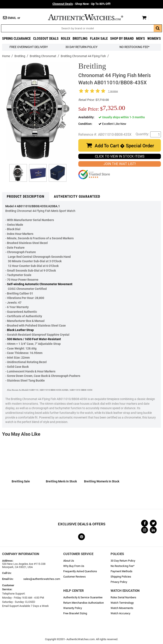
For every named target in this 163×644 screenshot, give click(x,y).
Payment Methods (122, 571)
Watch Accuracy (120, 613)
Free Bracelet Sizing (75, 613)
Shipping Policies (121, 577)
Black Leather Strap (20, 330)
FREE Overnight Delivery (29, 47)
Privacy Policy (119, 582)
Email (12, 18)
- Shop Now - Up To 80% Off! (81, 4)
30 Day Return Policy (123, 561)
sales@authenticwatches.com (42, 579)
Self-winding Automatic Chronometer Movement (40, 284)
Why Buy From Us (74, 566)
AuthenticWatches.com (90, 17)
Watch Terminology (122, 603)
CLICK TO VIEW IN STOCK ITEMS (120, 156)
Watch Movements (122, 608)
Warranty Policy (73, 608)
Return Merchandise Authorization (84, 603)
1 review (113, 91)
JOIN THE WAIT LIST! (120, 164)
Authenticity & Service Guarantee (83, 597)
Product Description (26, 197)
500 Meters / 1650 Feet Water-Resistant (34, 339)
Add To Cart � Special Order (124, 146)
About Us (69, 561)
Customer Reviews (74, 577)
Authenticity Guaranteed (77, 197)
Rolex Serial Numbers (123, 597)
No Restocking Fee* (134, 47)
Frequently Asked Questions (80, 571)
